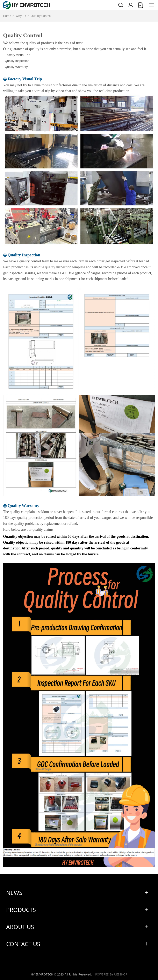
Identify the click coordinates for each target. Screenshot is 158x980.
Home (7, 16)
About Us (20, 927)
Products (21, 910)
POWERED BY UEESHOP (111, 974)
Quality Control (41, 16)
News (14, 893)
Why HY (21, 16)
